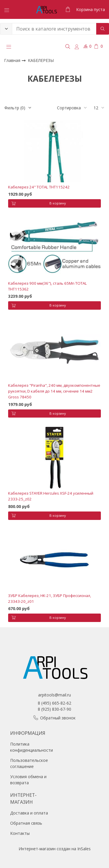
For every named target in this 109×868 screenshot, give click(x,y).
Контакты (20, 833)
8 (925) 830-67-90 (54, 709)
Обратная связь (26, 823)
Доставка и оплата (29, 813)
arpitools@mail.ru (54, 695)
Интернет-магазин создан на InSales (55, 849)
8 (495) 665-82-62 (54, 703)
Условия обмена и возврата (28, 780)
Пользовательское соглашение (29, 763)
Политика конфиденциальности (32, 747)
